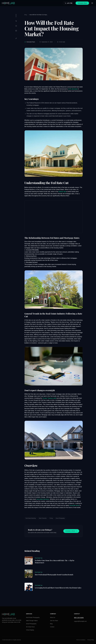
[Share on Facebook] (16, 26)
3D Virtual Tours (30, 627)
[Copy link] (16, 38)
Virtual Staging (30, 630)
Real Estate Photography (33, 617)
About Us (53, 617)
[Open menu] (92, 3)
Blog (26, 15)
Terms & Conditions (81, 640)
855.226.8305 (79, 618)
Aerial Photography (31, 624)
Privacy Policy (91, 640)
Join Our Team (54, 621)
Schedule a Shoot (71, 531)
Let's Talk (69, 3)
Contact (52, 627)
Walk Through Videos (32, 621)
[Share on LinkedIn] (16, 31)
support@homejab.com (80, 621)
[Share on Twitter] (16, 21)
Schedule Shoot (82, 3)
